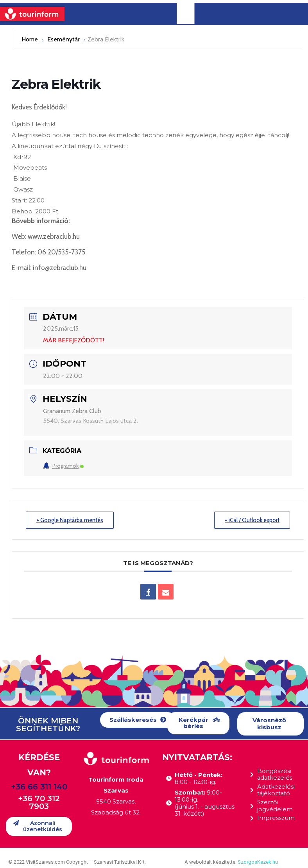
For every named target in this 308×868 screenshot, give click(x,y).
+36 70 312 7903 (39, 803)
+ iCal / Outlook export (250, 520)
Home (30, 39)
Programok (63, 466)
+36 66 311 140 (39, 787)
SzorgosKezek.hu (258, 862)
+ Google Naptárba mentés (72, 520)
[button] (138, 720)
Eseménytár (64, 39)
